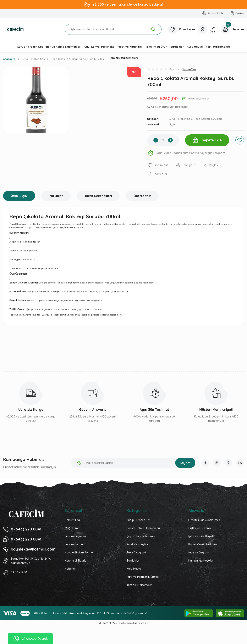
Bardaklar (133, 561)
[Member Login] (208, 29)
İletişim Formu (74, 544)
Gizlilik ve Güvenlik (200, 528)
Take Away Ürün (137, 552)
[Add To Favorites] (240, 140)
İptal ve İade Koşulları (202, 536)
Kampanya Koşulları (201, 561)
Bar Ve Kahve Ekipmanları (143, 528)
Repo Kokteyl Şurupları (208, 119)
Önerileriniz (142, 196)
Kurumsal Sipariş (75, 561)
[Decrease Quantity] (156, 140)
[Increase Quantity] (170, 140)
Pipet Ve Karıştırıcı (138, 544)
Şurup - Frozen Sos (180, 119)
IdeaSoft (104, 623)
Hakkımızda (72, 520)
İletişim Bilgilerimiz (76, 536)
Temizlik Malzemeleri (140, 585)
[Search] (113, 29)
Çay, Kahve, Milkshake (141, 536)
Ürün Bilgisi (19, 196)
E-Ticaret (115, 623)
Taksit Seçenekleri (98, 196)
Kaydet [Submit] (185, 463)
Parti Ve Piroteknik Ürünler (143, 577)
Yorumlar (56, 196)
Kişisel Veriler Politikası (203, 544)
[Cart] (232, 29)
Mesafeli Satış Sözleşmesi (204, 520)
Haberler (70, 569)
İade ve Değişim (199, 552)
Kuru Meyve (134, 569)
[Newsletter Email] (133, 463)
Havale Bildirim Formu (79, 552)
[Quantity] (163, 140)
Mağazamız (72, 528)
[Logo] (15, 29)
